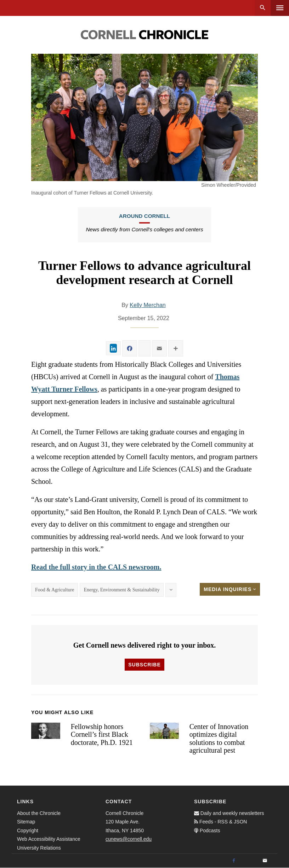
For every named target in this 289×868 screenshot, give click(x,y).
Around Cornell (144, 216)
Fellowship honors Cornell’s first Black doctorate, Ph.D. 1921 (102, 734)
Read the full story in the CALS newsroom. (96, 567)
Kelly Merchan (148, 305)
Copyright (28, 831)
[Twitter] (249, 861)
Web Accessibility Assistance (49, 839)
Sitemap (26, 822)
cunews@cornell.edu (129, 839)
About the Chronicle (39, 813)
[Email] (265, 861)
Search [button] (263, 8)
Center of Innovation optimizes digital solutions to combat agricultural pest (219, 739)
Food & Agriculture (55, 590)
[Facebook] (234, 861)
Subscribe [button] (144, 665)
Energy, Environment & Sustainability (121, 590)
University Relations (39, 848)
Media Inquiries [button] (230, 589)
